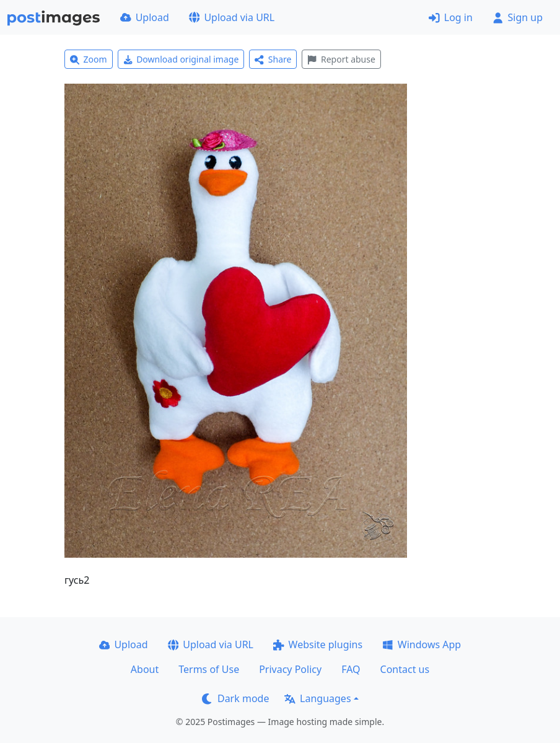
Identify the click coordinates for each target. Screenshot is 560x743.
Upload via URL (232, 17)
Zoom (89, 59)
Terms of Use (209, 669)
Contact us (405, 669)
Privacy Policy (290, 669)
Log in (451, 17)
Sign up (518, 17)
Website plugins (318, 644)
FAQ (351, 669)
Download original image (181, 59)
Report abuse (341, 59)
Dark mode (235, 698)
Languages (317, 698)
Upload (145, 17)
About (145, 669)
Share (273, 59)
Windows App (422, 644)
